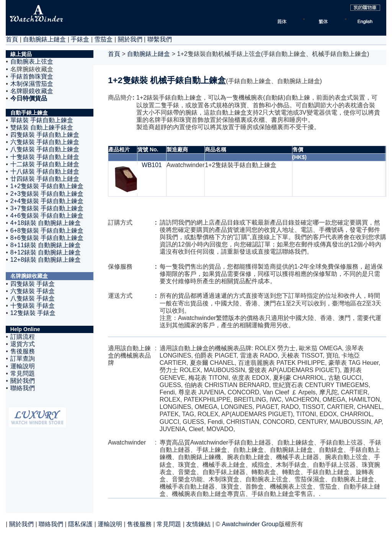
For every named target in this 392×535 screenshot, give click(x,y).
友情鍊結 (198, 524)
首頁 (12, 39)
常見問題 (23, 373)
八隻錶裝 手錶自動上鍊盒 (45, 149)
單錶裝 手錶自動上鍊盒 (42, 120)
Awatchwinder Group (250, 524)
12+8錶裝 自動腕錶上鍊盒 (46, 260)
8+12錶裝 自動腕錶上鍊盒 (46, 252)
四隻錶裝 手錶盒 (33, 284)
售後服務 (23, 351)
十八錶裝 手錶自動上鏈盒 (45, 171)
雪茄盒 (103, 39)
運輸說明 (23, 366)
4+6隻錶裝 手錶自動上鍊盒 (47, 216)
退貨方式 (23, 344)
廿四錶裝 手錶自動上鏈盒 (45, 179)
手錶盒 (80, 39)
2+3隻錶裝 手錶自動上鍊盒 (47, 194)
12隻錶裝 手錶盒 (33, 313)
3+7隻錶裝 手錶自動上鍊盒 (47, 208)
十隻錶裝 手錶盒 (33, 306)
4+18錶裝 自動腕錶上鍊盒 (46, 223)
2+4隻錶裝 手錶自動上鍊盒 (47, 201)
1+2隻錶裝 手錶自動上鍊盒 (47, 186)
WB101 (152, 165)
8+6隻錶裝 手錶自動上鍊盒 (47, 238)
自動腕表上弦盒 (32, 62)
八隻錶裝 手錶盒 (33, 298)
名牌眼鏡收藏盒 (32, 91)
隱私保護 (80, 524)
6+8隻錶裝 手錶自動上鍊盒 (47, 231)
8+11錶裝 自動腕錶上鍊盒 (46, 245)
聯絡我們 (23, 388)
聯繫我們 (160, 39)
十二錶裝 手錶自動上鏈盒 (45, 164)
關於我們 (130, 39)
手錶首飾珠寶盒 (32, 76)
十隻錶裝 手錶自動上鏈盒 (45, 157)
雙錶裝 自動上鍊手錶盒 (42, 127)
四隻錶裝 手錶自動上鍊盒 (45, 135)
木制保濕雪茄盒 (32, 84)
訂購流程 (23, 337)
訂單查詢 (23, 359)
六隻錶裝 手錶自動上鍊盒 (45, 142)
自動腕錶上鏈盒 (44, 39)
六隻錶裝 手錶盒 (33, 291)
